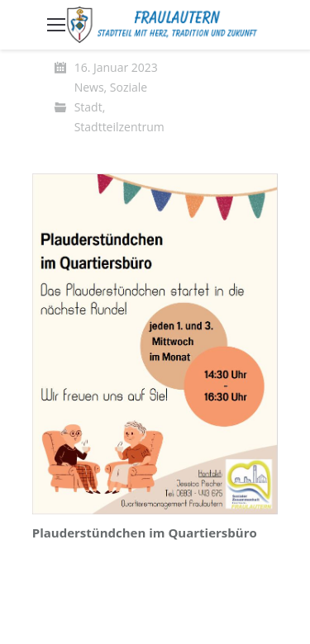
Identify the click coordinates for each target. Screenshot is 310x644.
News (89, 87)
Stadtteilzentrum (119, 127)
